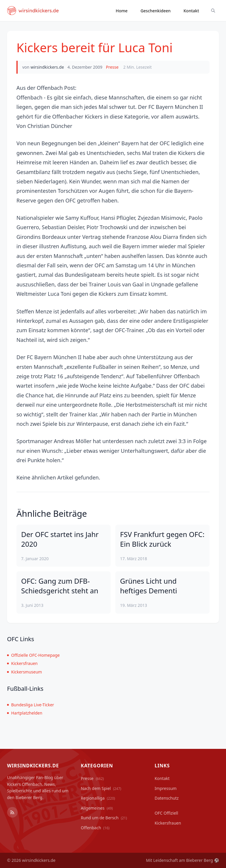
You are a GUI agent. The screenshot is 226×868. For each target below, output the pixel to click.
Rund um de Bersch (104, 818)
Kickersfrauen (22, 663)
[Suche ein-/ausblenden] (213, 11)
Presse (112, 67)
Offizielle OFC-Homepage (33, 655)
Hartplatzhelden (25, 713)
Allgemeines (97, 808)
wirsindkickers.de (47, 67)
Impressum (166, 788)
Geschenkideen (156, 11)
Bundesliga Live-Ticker (31, 705)
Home (122, 11)
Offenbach (95, 828)
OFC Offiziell (166, 813)
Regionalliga (98, 798)
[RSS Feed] (12, 812)
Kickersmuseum (25, 672)
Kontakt (191, 11)
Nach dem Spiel (101, 788)
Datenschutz (167, 798)
